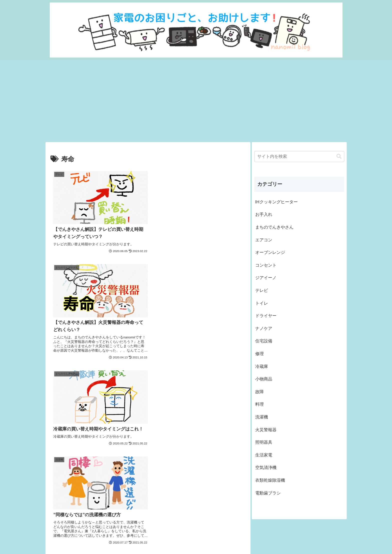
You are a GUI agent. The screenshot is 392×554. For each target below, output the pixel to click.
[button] (339, 156)
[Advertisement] (196, 101)
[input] (299, 157)
